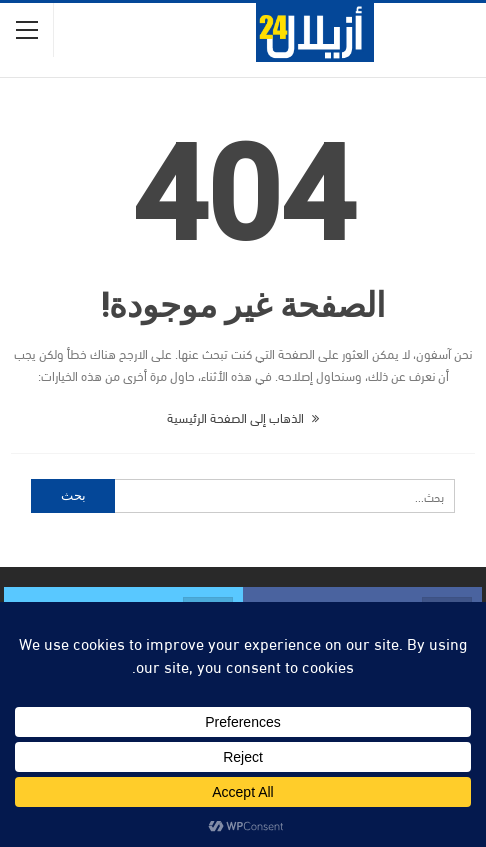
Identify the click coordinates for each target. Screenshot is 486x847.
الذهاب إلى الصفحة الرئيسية (243, 417)
